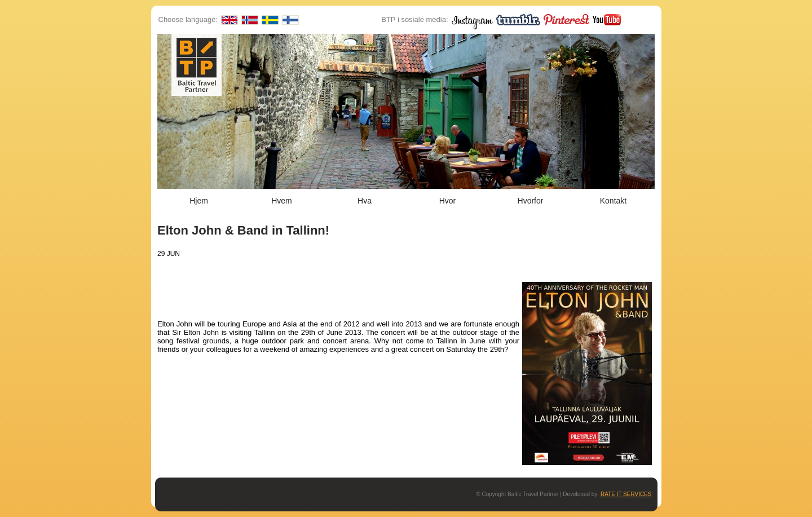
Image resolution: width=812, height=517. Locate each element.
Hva (365, 201)
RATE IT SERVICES (626, 494)
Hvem (282, 201)
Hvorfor (531, 201)
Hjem (199, 201)
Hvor (448, 201)
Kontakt (613, 201)
